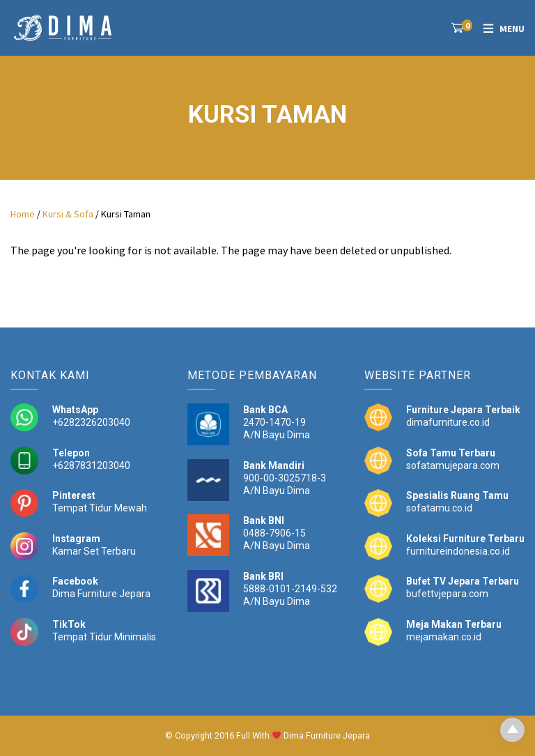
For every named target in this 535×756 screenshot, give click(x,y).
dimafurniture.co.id (448, 422)
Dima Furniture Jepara (101, 594)
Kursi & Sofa (68, 214)
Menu (512, 29)
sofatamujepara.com (453, 465)
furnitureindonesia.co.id (458, 551)
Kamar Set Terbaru (94, 551)
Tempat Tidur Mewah (100, 508)
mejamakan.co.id (444, 637)
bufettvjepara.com (447, 594)
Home (23, 214)
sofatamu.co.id (439, 508)
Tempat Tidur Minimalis (104, 637)
